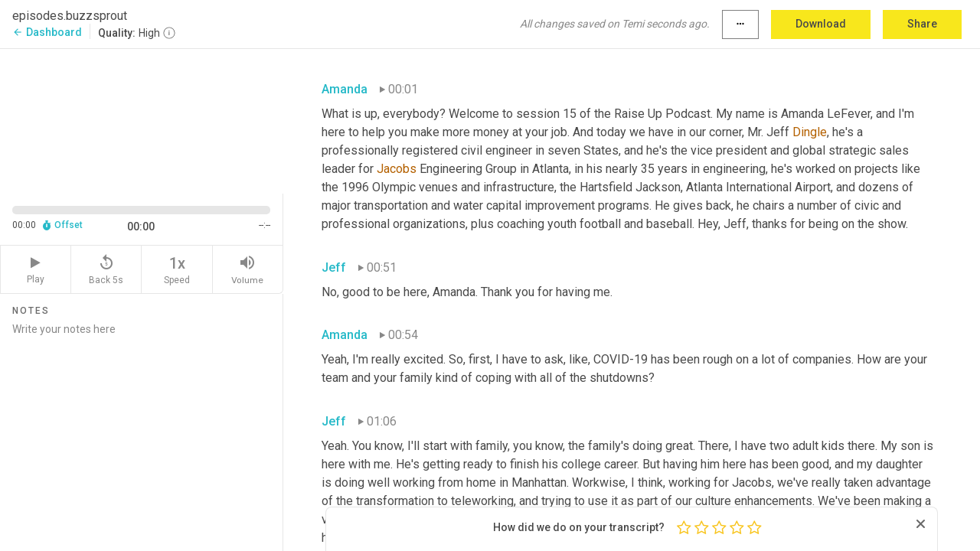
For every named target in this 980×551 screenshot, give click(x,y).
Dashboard (47, 32)
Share (922, 24)
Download (821, 24)
